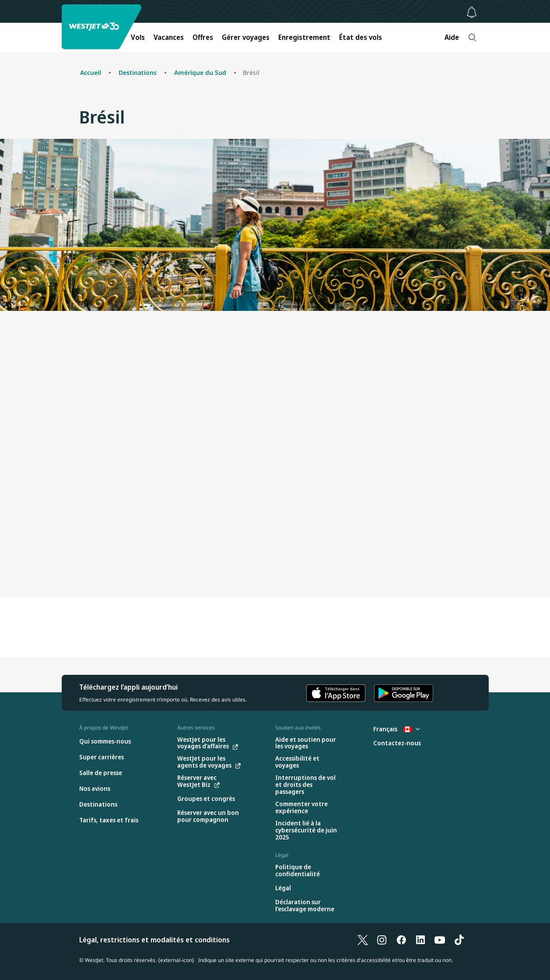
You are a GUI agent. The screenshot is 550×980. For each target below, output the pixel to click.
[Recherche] (472, 37)
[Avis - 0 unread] (472, 12)
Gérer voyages (246, 37)
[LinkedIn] (420, 940)
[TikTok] (459, 940)
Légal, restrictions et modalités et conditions (154, 940)
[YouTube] (440, 940)
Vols (138, 37)
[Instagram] (382, 940)
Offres (203, 37)
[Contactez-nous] (397, 743)
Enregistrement (304, 37)
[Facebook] (401, 940)
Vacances (169, 37)
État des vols (361, 37)
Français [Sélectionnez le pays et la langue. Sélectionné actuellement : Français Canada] (396, 729)
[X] (363, 940)
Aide (452, 37)
